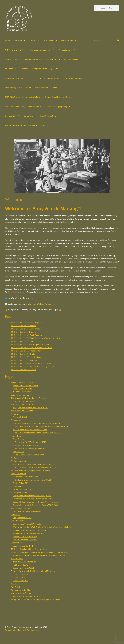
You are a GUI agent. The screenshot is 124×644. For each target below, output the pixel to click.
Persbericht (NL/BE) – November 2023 (31, 448)
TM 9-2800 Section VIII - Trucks (24, 370)
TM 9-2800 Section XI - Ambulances (25, 329)
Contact (33, 40)
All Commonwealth (72, 59)
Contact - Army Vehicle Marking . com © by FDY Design (33, 571)
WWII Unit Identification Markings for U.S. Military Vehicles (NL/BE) (42, 426)
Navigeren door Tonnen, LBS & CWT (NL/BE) (31, 408)
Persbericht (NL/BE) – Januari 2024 (29, 455)
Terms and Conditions (22, 489)
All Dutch (24, 69)
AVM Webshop (67, 40)
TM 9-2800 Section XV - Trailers (24, 354)
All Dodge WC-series (19, 492)
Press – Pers (49, 40)
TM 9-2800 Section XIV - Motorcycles (26, 351)
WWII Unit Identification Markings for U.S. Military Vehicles (37, 423)
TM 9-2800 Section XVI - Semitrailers (26, 357)
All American (52, 59)
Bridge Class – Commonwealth (26, 386)
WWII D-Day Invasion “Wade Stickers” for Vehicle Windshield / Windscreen (43, 527)
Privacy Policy (19, 486)
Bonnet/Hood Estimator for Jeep (59, 97)
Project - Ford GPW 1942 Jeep (25, 537)
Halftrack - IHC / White (22, 565)
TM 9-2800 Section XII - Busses (23, 326)
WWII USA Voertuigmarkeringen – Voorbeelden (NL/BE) (38, 433)
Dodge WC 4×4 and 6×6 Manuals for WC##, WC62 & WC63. (36, 505)
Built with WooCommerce (29, 630)
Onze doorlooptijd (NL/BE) (24, 546)
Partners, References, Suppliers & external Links (25, 125)
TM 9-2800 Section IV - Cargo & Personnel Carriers (31, 348)
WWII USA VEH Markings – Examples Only (30, 430)
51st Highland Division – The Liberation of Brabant (34, 464)
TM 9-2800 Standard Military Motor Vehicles (23, 97)
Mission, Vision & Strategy (41, 50)
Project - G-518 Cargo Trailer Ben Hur (28, 533)
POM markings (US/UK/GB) (16, 88)
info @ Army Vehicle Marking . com (42, 304)
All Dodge (9, 69)
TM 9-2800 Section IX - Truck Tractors (26, 335)
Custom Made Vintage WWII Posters (28, 524)
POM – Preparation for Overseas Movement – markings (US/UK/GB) (39, 552)
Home (8, 40)
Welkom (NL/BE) (20, 417)
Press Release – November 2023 (26, 445)
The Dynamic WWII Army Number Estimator (23, 107)
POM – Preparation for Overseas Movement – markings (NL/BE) (39, 555)
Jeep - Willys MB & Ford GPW (25, 562)
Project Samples (65, 50)
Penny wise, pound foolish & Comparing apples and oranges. (36, 599)
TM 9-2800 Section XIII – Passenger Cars (27, 322)
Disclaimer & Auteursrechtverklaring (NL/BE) (33, 480)
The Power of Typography (56, 107)
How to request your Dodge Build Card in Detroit (33, 499)
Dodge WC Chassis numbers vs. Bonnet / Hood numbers (36, 502)
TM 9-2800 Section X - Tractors (23, 332)
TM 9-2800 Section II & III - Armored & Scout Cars (31, 363)
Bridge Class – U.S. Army (23, 389)
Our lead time (11, 116)
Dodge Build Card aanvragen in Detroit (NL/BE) (32, 496)
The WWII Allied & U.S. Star (46, 88)
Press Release (19, 439)
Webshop (15, 584)
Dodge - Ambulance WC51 (23, 568)
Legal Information (48, 116)
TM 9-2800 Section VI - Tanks (23, 341)
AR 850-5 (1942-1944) (33, 59)
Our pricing (28, 116)
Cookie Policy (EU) (20, 483)
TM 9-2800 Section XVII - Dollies (24, 360)
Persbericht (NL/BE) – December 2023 (30, 442)
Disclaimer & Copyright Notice (25, 477)
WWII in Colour (11, 59)
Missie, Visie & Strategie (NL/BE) (26, 596)
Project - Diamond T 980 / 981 (25, 540)
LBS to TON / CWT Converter (48, 78)
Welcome (18, 40)
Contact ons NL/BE (21, 574)
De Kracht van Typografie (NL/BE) (27, 511)
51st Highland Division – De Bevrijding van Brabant (36, 467)
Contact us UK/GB (20, 581)
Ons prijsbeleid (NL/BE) (23, 518)
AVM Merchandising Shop (15, 50)
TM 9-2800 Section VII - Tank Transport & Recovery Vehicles (35, 338)
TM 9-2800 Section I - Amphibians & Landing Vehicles (33, 366)
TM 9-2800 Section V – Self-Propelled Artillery (30, 344)
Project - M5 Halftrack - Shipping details (29, 530)
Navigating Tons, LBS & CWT (17, 78)
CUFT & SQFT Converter (74, 78)
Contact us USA (19, 577)
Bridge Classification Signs (43, 69)
